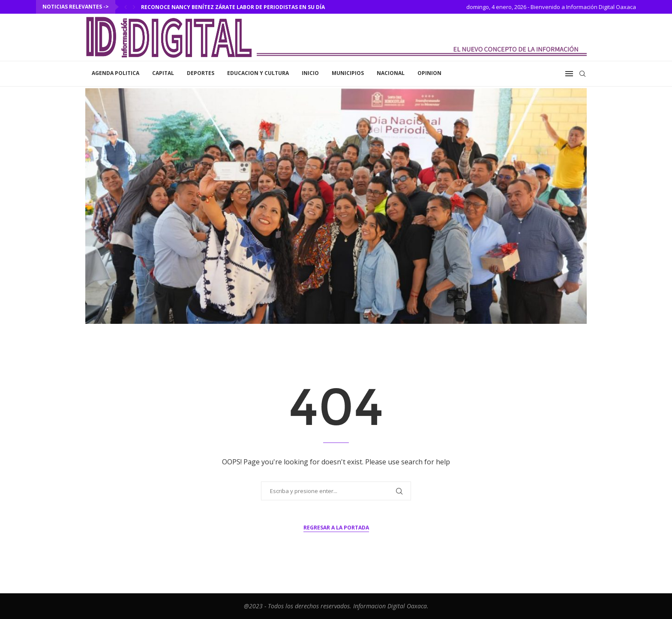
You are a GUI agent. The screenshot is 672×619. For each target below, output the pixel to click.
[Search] (582, 74)
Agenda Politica (115, 73)
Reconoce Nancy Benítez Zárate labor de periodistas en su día (233, 7)
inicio (310, 73)
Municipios (348, 73)
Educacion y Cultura (258, 73)
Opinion (429, 73)
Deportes (201, 73)
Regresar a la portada (336, 528)
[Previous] (126, 7)
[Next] (134, 7)
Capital (163, 73)
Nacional (391, 73)
